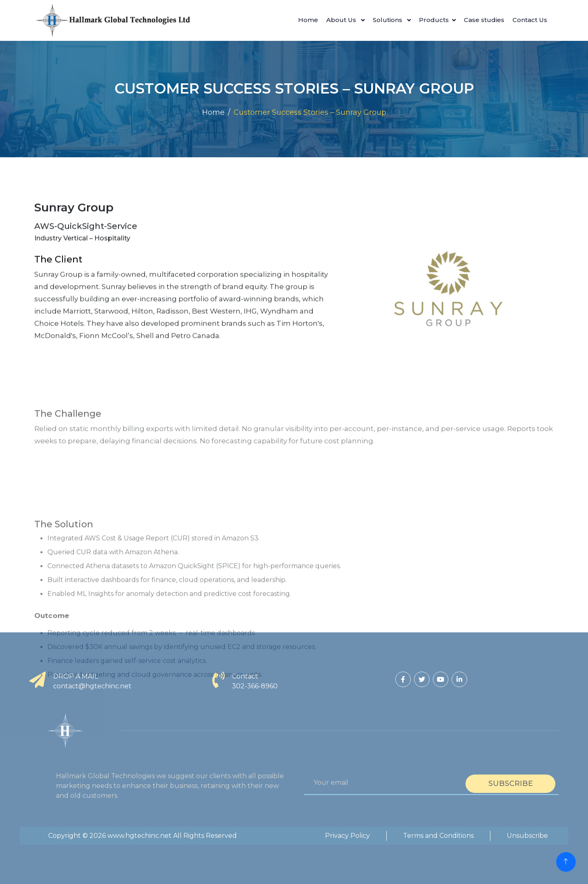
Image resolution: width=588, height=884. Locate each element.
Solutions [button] (388, 20)
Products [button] (434, 20)
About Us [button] (342, 20)
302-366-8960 (255, 686)
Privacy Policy (347, 836)
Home (308, 20)
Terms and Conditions (438, 836)
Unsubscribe (527, 836)
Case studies (484, 20)
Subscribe (511, 784)
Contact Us (530, 20)
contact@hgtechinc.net (92, 686)
